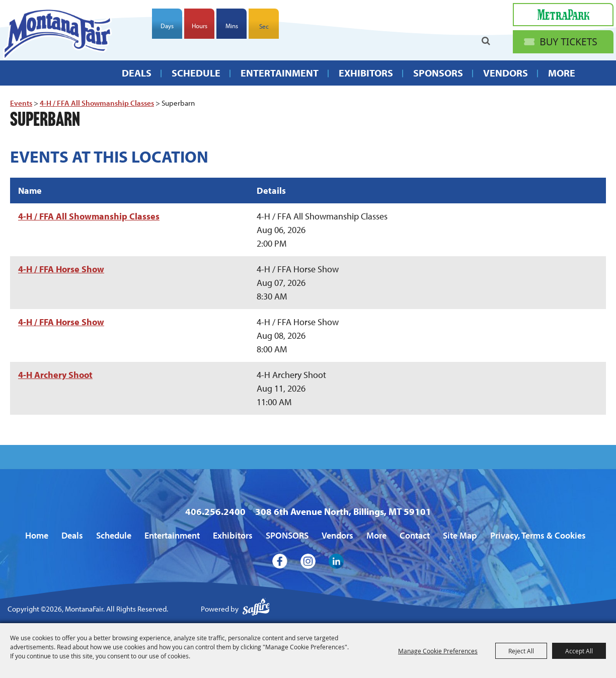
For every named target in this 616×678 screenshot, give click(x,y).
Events (21, 103)
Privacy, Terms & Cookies (538, 535)
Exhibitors (366, 73)
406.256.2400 (215, 511)
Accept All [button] (579, 651)
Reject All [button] (521, 651)
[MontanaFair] (57, 34)
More (562, 73)
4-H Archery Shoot (55, 375)
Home (37, 535)
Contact (415, 535)
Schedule (196, 73)
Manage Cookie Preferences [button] (438, 651)
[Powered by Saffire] (256, 609)
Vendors (506, 73)
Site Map (460, 535)
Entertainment (280, 73)
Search (486, 41)
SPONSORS (438, 73)
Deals (137, 73)
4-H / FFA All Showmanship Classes (97, 103)
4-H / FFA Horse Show (61, 269)
